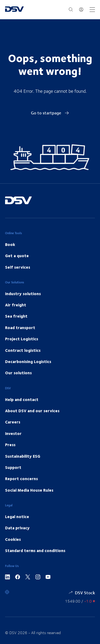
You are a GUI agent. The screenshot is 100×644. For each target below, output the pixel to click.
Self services (18, 267)
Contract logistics (23, 350)
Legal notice (17, 516)
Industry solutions (23, 294)
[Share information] (80, 601)
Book (10, 244)
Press (10, 445)
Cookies (13, 539)
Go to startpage (50, 113)
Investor (13, 433)
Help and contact (22, 399)
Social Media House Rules (29, 490)
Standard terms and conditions (35, 550)
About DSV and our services (32, 411)
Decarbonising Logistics (28, 361)
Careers (13, 422)
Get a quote (17, 256)
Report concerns (21, 479)
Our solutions (18, 373)
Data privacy (17, 528)
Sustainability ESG (23, 456)
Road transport (20, 327)
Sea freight (16, 316)
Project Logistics (22, 339)
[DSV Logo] (14, 10)
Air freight (16, 305)
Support (13, 467)
